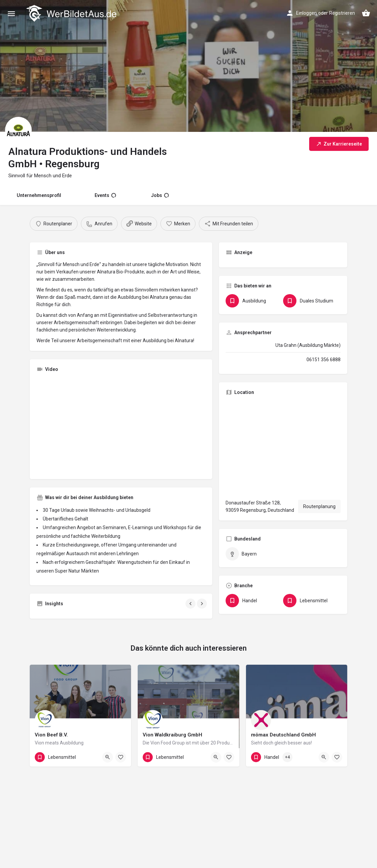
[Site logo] (72, 13)
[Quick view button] (108, 757)
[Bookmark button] (121, 757)
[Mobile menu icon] (11, 14)
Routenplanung (319, 506)
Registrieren (342, 13)
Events (105, 195)
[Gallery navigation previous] (191, 604)
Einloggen (306, 13)
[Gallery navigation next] (203, 604)
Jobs (160, 195)
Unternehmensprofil (39, 195)
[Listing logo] (18, 130)
